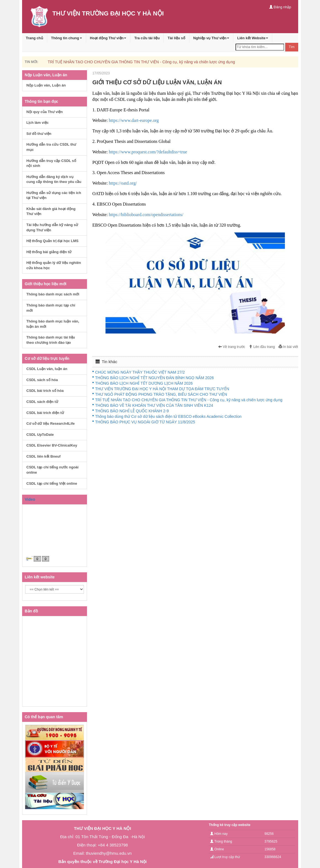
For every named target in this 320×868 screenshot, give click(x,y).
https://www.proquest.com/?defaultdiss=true (148, 152)
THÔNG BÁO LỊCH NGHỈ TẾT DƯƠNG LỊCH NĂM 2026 (144, 383)
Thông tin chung (67, 38)
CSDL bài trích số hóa (45, 391)
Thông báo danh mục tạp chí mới (51, 308)
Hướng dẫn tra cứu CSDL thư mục (51, 147)
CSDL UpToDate (40, 435)
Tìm (292, 47)
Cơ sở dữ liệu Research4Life (51, 423)
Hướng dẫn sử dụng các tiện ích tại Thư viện (54, 195)
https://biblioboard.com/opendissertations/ (146, 215)
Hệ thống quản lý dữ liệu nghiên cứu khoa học (54, 265)
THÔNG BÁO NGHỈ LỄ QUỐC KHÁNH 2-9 (132, 411)
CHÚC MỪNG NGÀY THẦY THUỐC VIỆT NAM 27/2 (140, 372)
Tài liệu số (176, 38)
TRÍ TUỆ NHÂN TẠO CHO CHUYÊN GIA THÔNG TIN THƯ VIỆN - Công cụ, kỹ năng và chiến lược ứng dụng (141, 62)
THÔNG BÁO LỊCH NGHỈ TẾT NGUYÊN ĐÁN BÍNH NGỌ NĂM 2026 (155, 378)
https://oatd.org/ (123, 183)
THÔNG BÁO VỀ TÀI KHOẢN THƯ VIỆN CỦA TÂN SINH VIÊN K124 (154, 405)
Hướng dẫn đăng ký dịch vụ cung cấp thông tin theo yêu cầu (54, 179)
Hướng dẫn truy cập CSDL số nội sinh (51, 163)
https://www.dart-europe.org (134, 120)
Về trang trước (232, 347)
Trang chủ (35, 38)
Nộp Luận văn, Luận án (46, 85)
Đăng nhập (280, 7)
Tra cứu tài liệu (147, 38)
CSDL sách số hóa (42, 380)
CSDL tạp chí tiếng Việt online (52, 483)
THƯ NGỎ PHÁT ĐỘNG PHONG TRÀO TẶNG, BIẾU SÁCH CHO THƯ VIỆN (161, 394)
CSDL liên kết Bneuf (44, 456)
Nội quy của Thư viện (45, 112)
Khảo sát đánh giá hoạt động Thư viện (51, 211)
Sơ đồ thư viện (39, 134)
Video (30, 499)
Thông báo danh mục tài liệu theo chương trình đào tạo (51, 340)
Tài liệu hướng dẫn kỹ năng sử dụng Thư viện (52, 227)
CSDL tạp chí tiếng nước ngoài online (53, 470)
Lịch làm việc (38, 123)
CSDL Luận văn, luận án (47, 369)
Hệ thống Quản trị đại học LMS (53, 241)
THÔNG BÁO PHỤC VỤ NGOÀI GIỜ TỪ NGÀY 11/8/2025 (145, 422)
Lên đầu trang (262, 347)
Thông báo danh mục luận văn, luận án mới (53, 324)
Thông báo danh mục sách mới (53, 294)
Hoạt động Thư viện (108, 38)
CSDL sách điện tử (42, 402)
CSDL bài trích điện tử (45, 413)
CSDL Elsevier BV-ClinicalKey (52, 445)
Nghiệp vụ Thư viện (211, 38)
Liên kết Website (253, 38)
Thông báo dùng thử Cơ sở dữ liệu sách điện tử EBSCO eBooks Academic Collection (168, 416)
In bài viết (288, 347)
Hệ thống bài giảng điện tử (49, 252)
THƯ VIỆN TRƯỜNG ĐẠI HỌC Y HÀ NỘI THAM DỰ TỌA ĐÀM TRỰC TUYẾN (162, 389)
